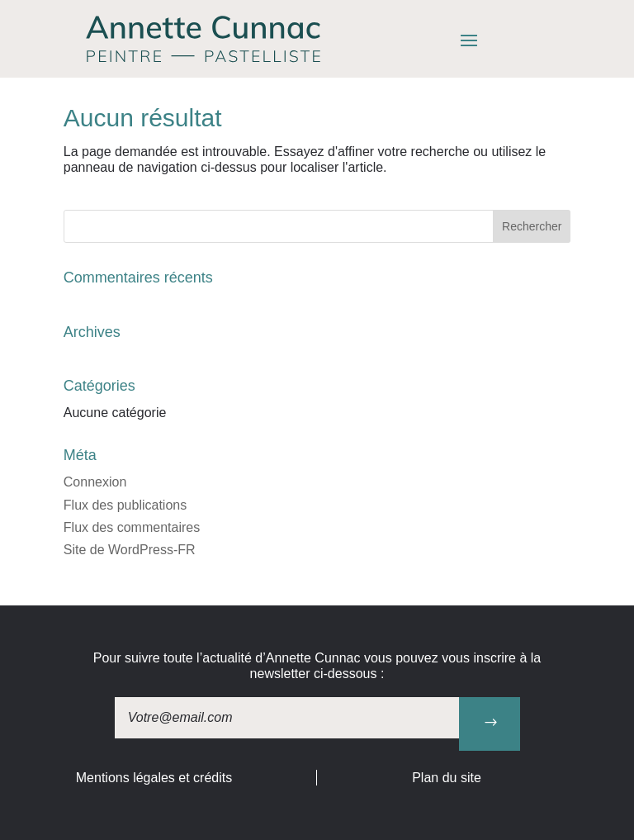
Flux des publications (125, 505)
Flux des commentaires (132, 527)
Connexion (95, 482)
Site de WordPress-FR (130, 550)
